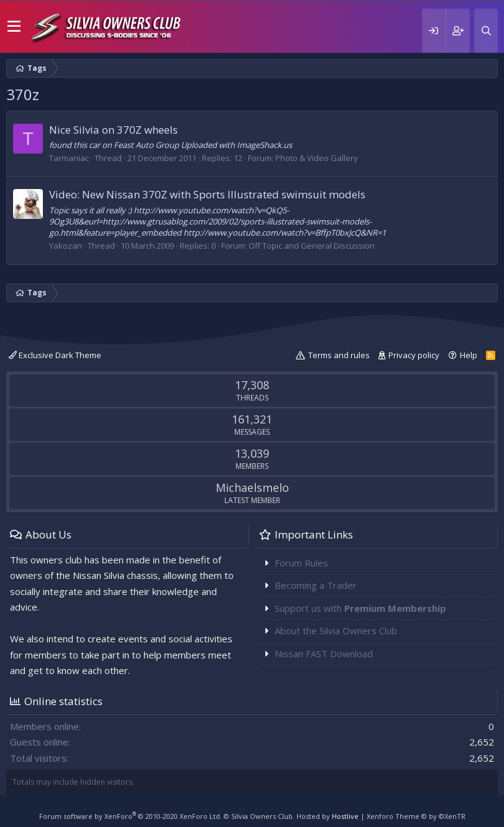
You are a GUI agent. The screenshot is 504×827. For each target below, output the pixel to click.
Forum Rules (301, 563)
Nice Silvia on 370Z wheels (113, 130)
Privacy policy (414, 355)
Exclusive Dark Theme (55, 355)
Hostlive (345, 816)
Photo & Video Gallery (317, 158)
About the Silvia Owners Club (336, 631)
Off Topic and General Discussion (312, 246)
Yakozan (66, 246)
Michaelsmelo (252, 487)
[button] (14, 27)
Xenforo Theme (416, 816)
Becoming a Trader (316, 585)
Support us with (360, 608)
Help (469, 355)
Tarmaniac (69, 158)
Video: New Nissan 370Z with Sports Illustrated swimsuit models (207, 194)
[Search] (486, 31)
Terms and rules (339, 355)
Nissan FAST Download (324, 654)
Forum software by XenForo (131, 816)
